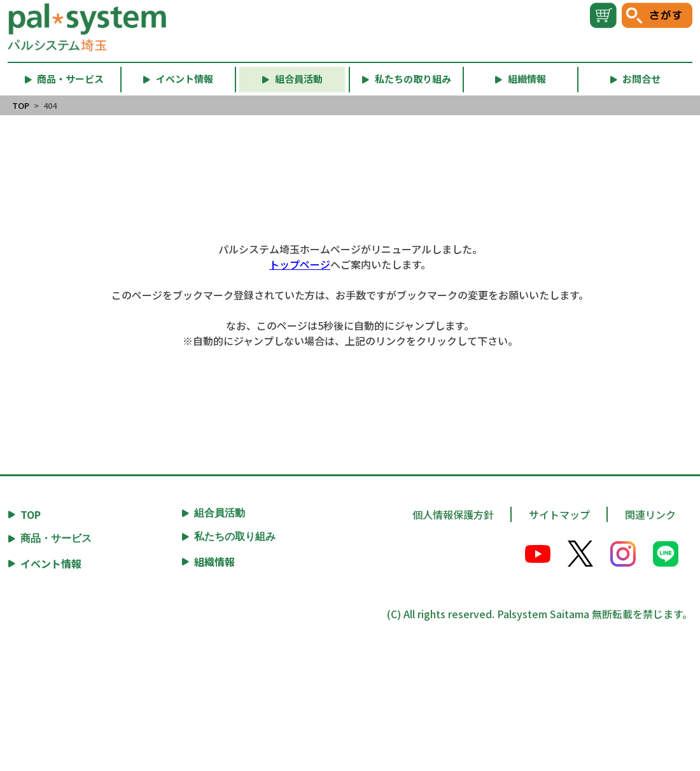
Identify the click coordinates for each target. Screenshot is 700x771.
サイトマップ (559, 514)
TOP (21, 105)
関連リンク (650, 514)
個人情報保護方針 (453, 514)
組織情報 (214, 562)
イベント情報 (51, 563)
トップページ (300, 264)
